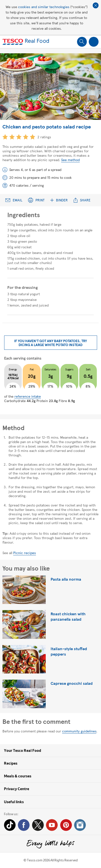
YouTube (52, 825)
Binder (59, 200)
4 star (26, 137)
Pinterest (66, 825)
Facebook (24, 825)
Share (82, 200)
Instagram (80, 825)
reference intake (28, 396)
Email (14, 200)
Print (36, 200)
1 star (5, 137)
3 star (19, 137)
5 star (33, 137)
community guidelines (79, 731)
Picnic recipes (25, 553)
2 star (12, 137)
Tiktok (10, 825)
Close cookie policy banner (96, 5)
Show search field (82, 42)
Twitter (38, 825)
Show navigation (94, 42)
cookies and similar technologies (44, 7)
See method (70, 160)
